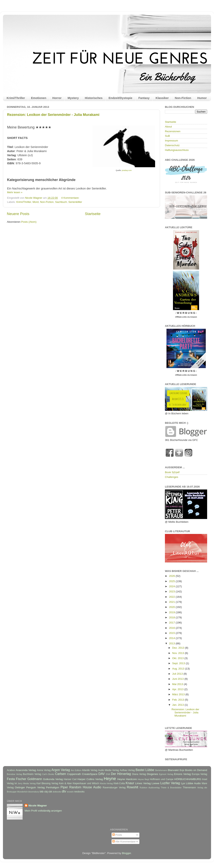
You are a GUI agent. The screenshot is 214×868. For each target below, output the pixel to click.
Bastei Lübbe (145, 770)
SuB (167, 136)
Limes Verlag (143, 783)
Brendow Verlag (15, 774)
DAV (102, 774)
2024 (172, 586)
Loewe (155, 783)
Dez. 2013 (179, 648)
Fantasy (144, 98)
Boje (182, 770)
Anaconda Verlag (26, 770)
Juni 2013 (178, 679)
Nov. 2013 (178, 653)
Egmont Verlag (166, 774)
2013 (172, 643)
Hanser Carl (70, 779)
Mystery (73, 98)
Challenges (172, 477)
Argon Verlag (61, 770)
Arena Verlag (44, 770)
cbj (46, 792)
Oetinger (20, 787)
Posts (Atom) (29, 222)
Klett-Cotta (119, 783)
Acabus (11, 770)
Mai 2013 (178, 684)
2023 (172, 591)
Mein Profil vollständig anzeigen (43, 811)
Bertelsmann (161, 770)
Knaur (130, 783)
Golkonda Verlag (53, 779)
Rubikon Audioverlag (150, 788)
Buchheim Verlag (32, 774)
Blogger (126, 853)
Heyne (110, 779)
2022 (172, 597)
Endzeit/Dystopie (120, 98)
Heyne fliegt (143, 779)
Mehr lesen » (15, 192)
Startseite (93, 214)
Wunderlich (22, 792)
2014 (172, 638)
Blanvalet (173, 770)
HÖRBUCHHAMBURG (188, 779)
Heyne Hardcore (127, 779)
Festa (11, 779)
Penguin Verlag (36, 787)
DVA (108, 774)
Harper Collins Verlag (90, 779)
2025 (172, 581)
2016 (172, 628)
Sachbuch (61, 202)
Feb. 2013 (179, 700)
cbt (50, 792)
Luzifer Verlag (170, 783)
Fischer (21, 779)
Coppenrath (74, 774)
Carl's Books (48, 774)
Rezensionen (173, 131)
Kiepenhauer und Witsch (86, 783)
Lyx (183, 783)
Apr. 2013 (178, 689)
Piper (64, 787)
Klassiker (162, 98)
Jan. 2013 (178, 705)
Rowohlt (133, 787)
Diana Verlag (139, 774)
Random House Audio (85, 787)
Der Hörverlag (121, 774)
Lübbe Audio (193, 783)
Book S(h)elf (172, 472)
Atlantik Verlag (90, 770)
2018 (172, 617)
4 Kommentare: (71, 198)
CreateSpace (90, 774)
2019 (172, 612)
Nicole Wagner (38, 806)
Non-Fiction (183, 98)
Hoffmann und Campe (162, 779)
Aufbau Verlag (127, 770)
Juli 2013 (178, 674)
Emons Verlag (182, 774)
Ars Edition (76, 770)
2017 (172, 623)
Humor (202, 98)
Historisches (94, 98)
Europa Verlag (199, 774)
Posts (117, 835)
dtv (64, 791)
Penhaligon (53, 787)
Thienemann (189, 788)
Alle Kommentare (124, 842)
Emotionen (39, 98)
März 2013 (179, 694)
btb (42, 792)
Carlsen (60, 774)
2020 (172, 607)
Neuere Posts (18, 214)
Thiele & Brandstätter (171, 788)
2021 (172, 602)
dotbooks (57, 792)
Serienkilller (75, 202)
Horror (57, 98)
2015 (172, 633)
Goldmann (35, 779)
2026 (172, 576)
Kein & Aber (65, 783)
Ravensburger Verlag (114, 788)
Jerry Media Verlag (27, 783)
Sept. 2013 (179, 663)
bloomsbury (34, 792)
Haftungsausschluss (177, 150)
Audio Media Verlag (108, 770)
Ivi (16, 783)
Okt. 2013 (178, 658)
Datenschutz (172, 145)
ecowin (70, 792)
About (168, 127)
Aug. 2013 (179, 669)
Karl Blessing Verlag (47, 783)
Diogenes (152, 774)
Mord (36, 202)
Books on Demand (196, 770)
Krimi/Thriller (16, 98)
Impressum (171, 141)
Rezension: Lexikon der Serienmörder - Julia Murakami (53, 115)
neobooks (79, 792)
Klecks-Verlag (106, 783)
